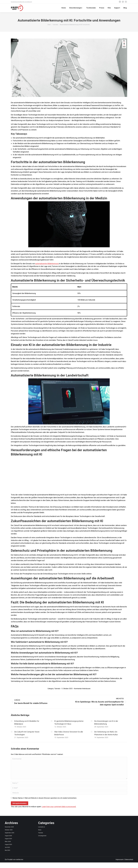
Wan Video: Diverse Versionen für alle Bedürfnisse (69, 733)
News (40, 830)
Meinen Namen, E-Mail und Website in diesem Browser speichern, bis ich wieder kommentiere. (45, 798)
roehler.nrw (19, 859)
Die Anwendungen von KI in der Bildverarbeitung (106, 722)
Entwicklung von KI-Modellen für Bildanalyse (27, 722)
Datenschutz (129, 859)
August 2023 (8, 844)
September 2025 (9, 833)
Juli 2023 (7, 847)
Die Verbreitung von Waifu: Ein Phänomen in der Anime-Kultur (106, 733)
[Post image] (12, 721)
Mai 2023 (7, 850)
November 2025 (9, 827)
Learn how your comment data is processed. (59, 807)
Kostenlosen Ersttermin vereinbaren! (21, 2)
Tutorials (15, 41)
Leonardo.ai (42, 827)
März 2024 (8, 841)
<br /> (69, 475)
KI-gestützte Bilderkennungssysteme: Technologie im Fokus (69, 722)
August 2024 (8, 839)
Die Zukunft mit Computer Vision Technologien (27, 733)
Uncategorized (42, 836)
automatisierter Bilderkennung (47, 264)
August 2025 (8, 836)
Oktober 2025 (9, 830)
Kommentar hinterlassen (82, 689)
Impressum (119, 859)
